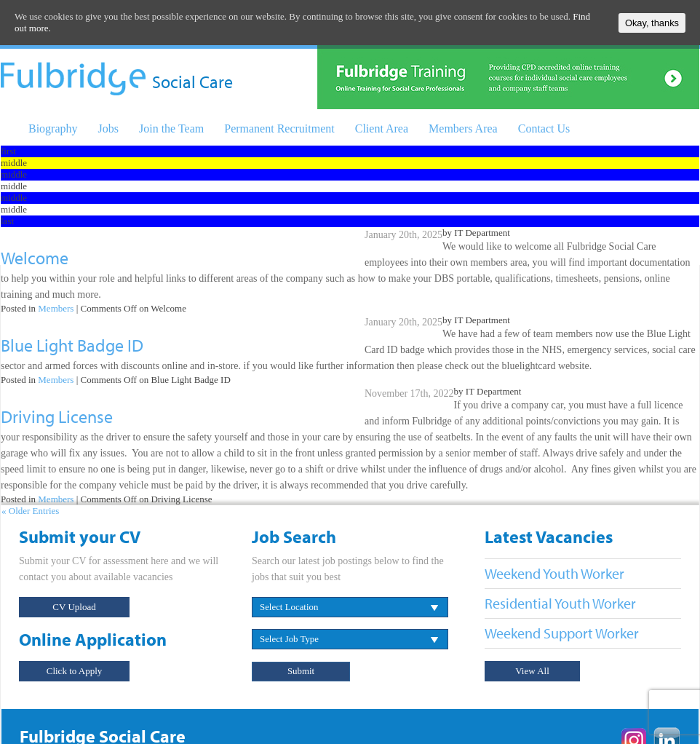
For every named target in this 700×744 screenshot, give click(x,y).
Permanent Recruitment (279, 128)
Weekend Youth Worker (554, 573)
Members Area (463, 128)
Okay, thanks (652, 23)
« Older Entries (30, 511)
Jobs (108, 128)
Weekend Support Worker (562, 633)
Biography (53, 128)
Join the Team (171, 128)
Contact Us (544, 128)
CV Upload (74, 607)
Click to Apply (75, 671)
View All (532, 671)
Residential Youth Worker (560, 603)
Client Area (382, 128)
